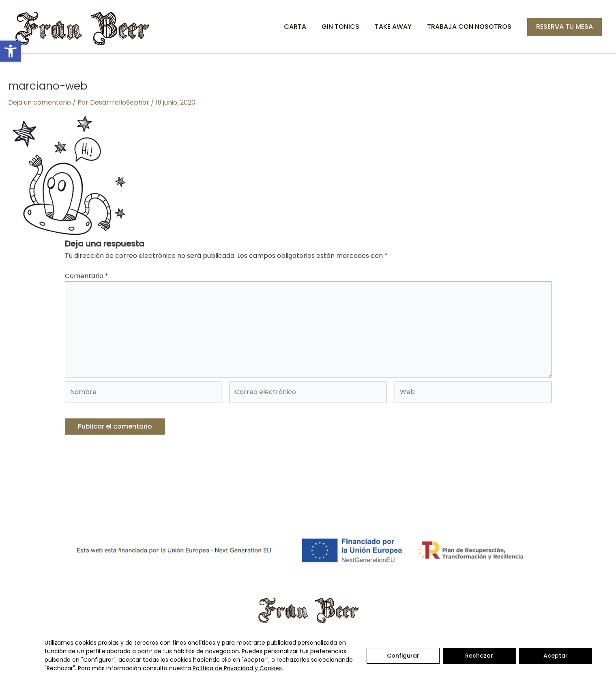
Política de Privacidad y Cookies (237, 668)
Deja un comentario (40, 102)
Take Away (397, 27)
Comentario (87, 276)
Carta (304, 27)
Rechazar (479, 656)
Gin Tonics (347, 27)
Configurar (403, 656)
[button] (11, 51)
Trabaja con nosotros (470, 27)
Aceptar (556, 656)
